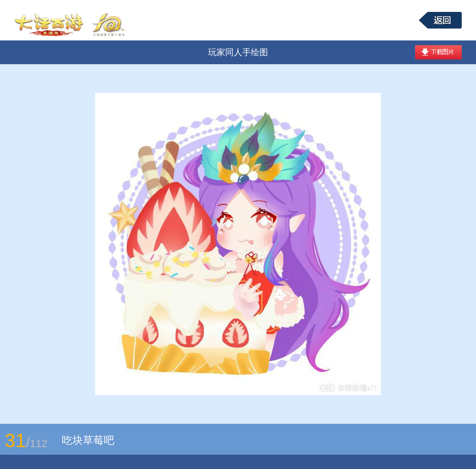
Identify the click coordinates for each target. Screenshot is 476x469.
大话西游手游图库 (71, 20)
